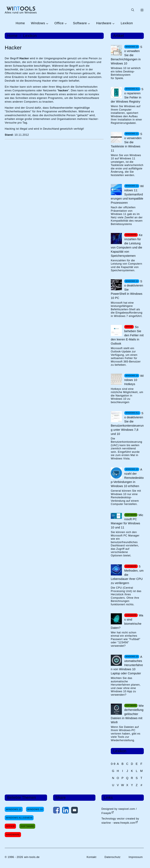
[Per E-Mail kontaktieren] (74, 811)
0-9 (113, 764)
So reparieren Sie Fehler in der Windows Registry (127, 95)
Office (59, 23)
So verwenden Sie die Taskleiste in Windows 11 (126, 142)
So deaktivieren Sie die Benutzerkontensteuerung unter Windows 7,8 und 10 (127, 424)
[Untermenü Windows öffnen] (47, 23)
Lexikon (127, 23)
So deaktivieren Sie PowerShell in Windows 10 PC (127, 290)
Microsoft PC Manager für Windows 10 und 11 (127, 521)
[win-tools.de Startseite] (21, 10)
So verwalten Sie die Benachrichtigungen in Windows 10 (126, 55)
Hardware (104, 23)
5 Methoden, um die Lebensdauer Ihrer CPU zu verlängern (127, 575)
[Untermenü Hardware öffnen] (113, 23)
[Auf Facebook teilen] (56, 811)
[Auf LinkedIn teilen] (65, 811)
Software (80, 23)
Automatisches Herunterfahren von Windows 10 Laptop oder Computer (127, 665)
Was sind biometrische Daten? (127, 622)
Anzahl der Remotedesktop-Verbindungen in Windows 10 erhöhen (127, 478)
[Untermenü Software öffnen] (88, 23)
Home (20, 23)
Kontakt (91, 857)
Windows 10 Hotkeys (134, 380)
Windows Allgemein (19, 818)
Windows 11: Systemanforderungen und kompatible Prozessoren (127, 194)
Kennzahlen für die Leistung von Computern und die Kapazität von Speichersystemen (127, 245)
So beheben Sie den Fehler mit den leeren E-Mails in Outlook (127, 335)
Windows (38, 23)
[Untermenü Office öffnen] (65, 23)
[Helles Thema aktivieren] (142, 10)
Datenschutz (112, 857)
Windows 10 (35, 809)
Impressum (136, 857)
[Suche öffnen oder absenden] (133, 10)
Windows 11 (14, 809)
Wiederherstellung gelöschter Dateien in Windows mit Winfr (127, 714)
